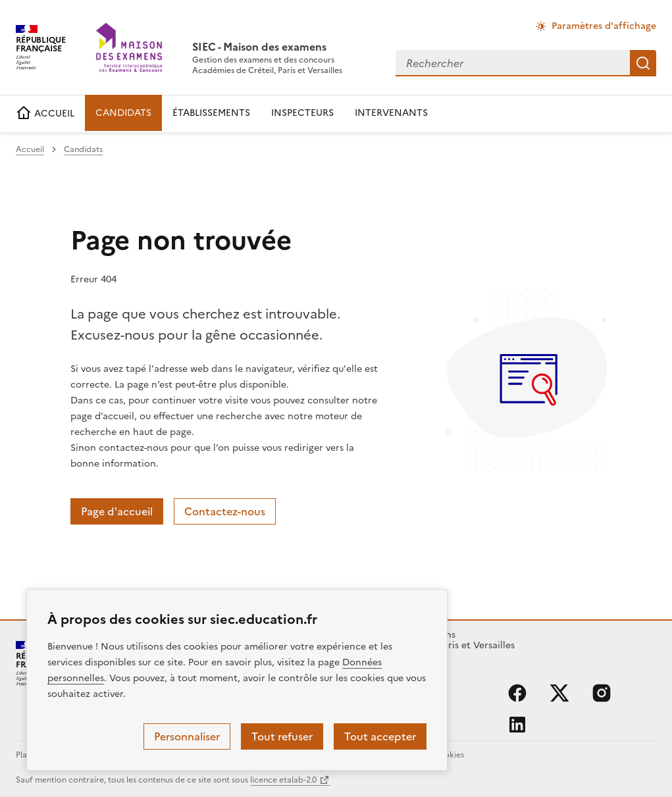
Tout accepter (380, 736)
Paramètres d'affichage (604, 26)
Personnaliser (187, 736)
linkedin (517, 725)
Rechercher (643, 63)
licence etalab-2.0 (283, 780)
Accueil (30, 149)
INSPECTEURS (302, 113)
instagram (602, 693)
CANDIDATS (123, 113)
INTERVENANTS (391, 113)
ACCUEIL (45, 114)
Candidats (83, 149)
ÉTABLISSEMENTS (211, 113)
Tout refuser (282, 736)
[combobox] (513, 63)
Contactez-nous (225, 511)
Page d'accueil (117, 511)
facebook (517, 693)
